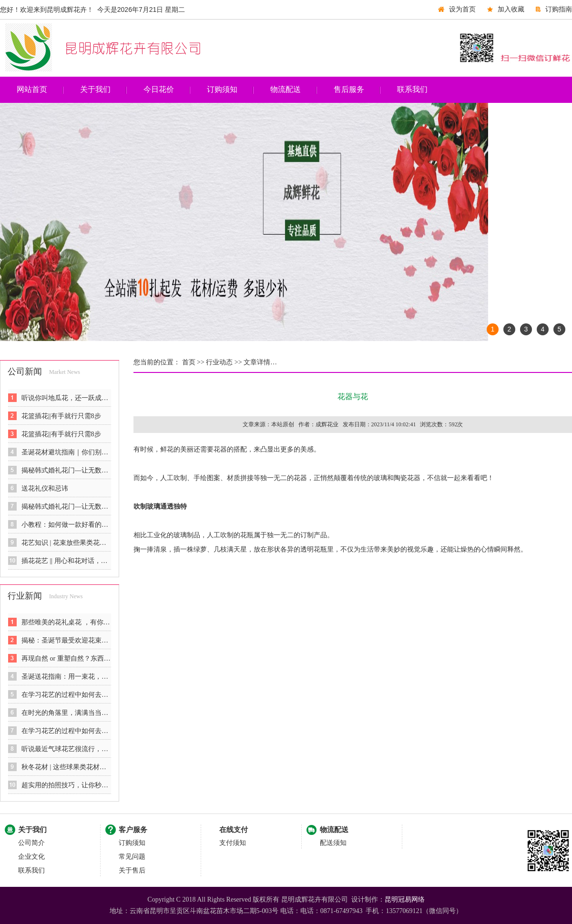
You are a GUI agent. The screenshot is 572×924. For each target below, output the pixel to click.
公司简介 (31, 843)
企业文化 (31, 857)
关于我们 (95, 89)
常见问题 (132, 857)
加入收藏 (511, 9)
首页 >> (192, 362)
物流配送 (286, 89)
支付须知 (233, 843)
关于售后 (132, 870)
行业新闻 (25, 596)
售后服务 (349, 89)
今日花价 (159, 89)
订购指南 (559, 9)
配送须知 (333, 843)
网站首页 (32, 89)
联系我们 (412, 89)
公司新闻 (25, 372)
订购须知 (222, 89)
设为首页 (462, 9)
